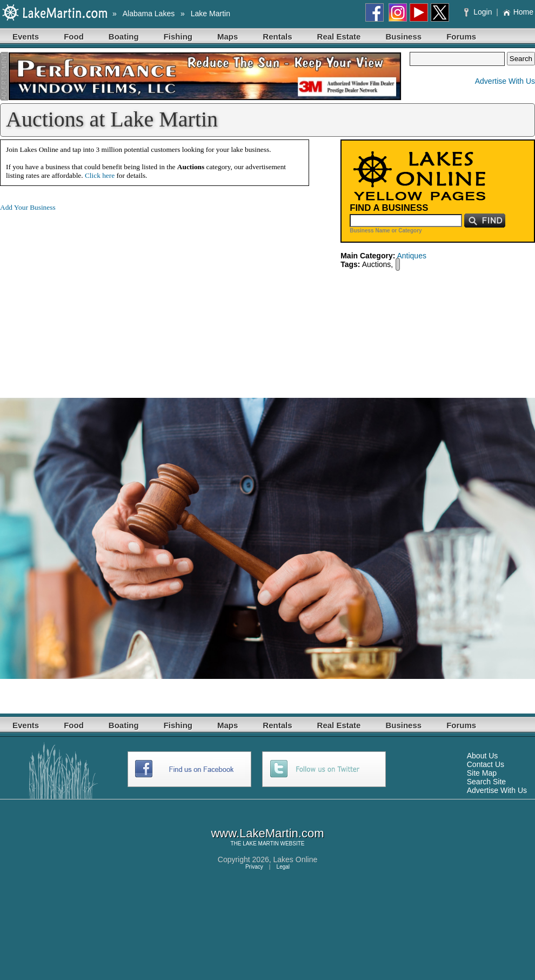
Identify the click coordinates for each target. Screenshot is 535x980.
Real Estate (339, 36)
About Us (483, 756)
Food (74, 36)
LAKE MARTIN (261, 844)
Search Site (486, 782)
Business (403, 36)
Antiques (411, 256)
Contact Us (486, 764)
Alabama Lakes (149, 14)
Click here (100, 175)
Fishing (178, 36)
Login (479, 12)
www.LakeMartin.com (267, 833)
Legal (283, 867)
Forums (461, 36)
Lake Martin (210, 14)
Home (518, 12)
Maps (228, 36)
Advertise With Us (505, 81)
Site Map (482, 773)
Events (26, 36)
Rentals (277, 36)
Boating (124, 36)
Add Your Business (28, 207)
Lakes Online (296, 859)
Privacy (254, 867)
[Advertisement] (91, 296)
